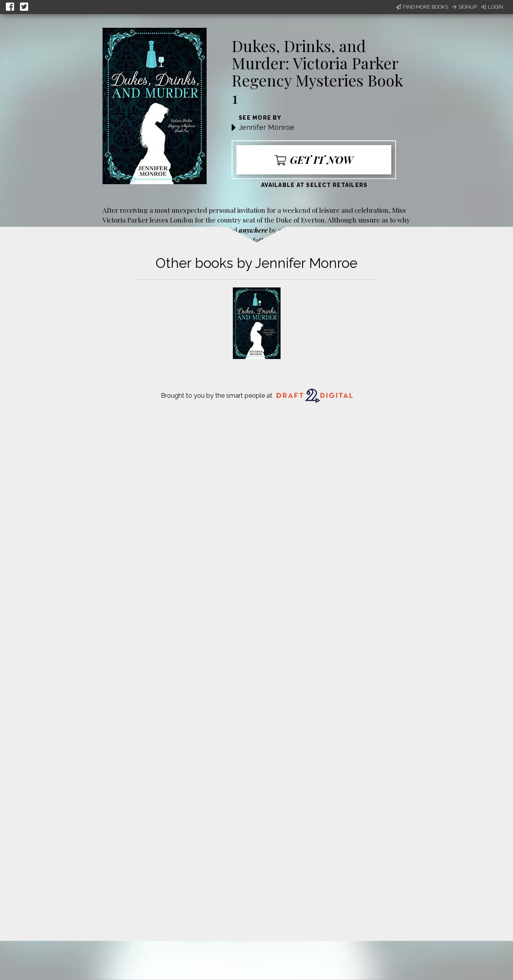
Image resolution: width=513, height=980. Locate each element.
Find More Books (422, 7)
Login (492, 7)
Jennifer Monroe (266, 127)
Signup (464, 7)
